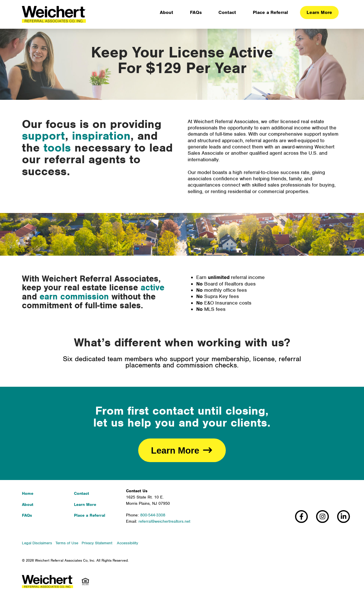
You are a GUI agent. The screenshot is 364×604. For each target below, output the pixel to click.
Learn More (85, 504)
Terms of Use (67, 543)
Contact (81, 493)
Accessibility (128, 543)
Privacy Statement (97, 543)
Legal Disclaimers (37, 543)
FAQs (27, 515)
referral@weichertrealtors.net (164, 521)
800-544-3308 (153, 515)
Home (28, 493)
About (28, 504)
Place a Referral (90, 515)
